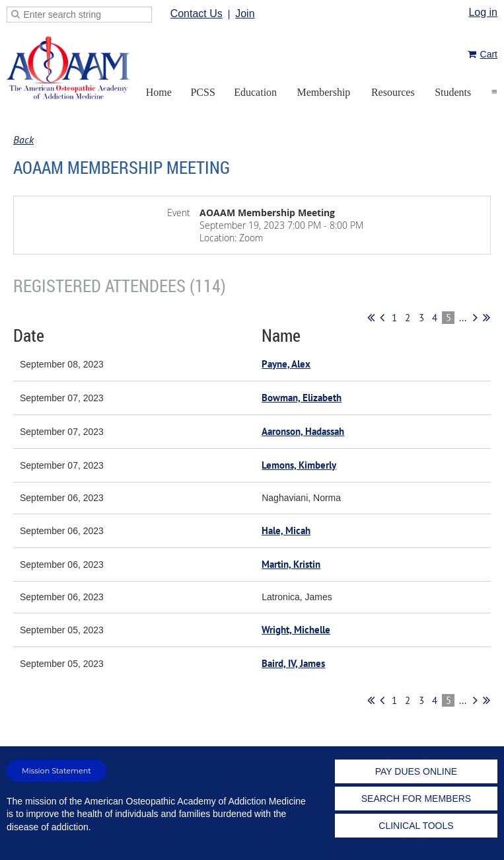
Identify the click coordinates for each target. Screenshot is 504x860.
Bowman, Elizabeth (302, 398)
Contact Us (197, 14)
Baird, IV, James (293, 663)
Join (245, 14)
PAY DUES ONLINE (416, 771)
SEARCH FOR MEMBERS (416, 799)
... (463, 318)
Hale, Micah (286, 530)
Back (23, 139)
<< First (371, 317)
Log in (483, 12)
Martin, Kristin (291, 564)
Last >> (486, 317)
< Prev (382, 317)
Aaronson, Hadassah (303, 431)
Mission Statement (56, 771)
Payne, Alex (286, 364)
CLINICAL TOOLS (416, 826)
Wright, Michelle (296, 630)
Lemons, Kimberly (299, 465)
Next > (475, 317)
